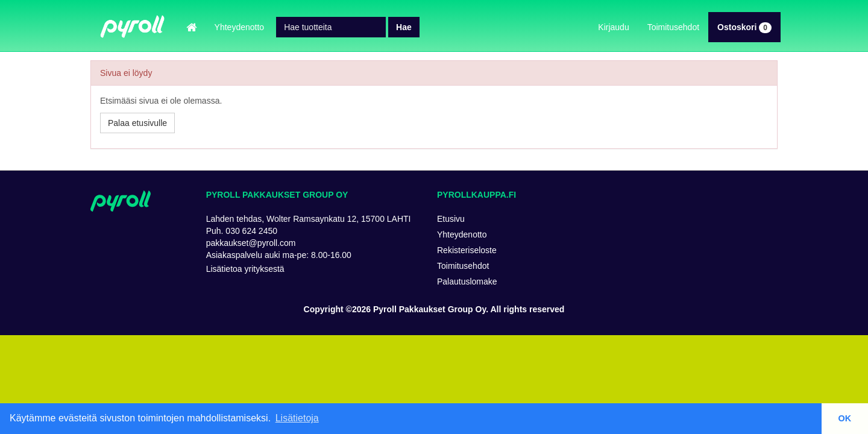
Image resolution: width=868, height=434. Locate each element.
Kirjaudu (613, 27)
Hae (404, 27)
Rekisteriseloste (467, 250)
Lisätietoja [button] (297, 418)
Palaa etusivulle (137, 123)
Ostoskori (744, 27)
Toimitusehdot (673, 27)
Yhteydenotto (240, 27)
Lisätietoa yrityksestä (245, 269)
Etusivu (451, 219)
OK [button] (845, 418)
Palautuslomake (467, 281)
